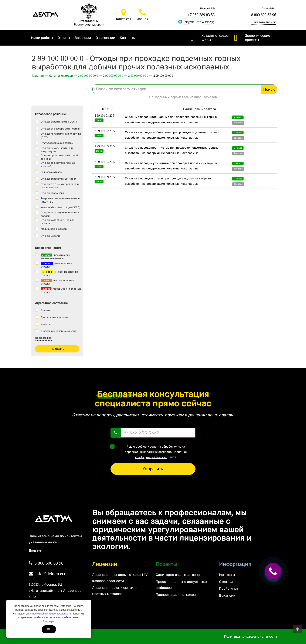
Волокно (46, 310)
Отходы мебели (50, 236)
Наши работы (42, 38)
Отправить (153, 469)
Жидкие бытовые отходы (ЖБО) (60, 207)
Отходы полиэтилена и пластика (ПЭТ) (61, 135)
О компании (105, 38)
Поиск (269, 89)
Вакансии (83, 38)
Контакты (128, 38)
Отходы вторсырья (52, 193)
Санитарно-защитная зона (178, 575)
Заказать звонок (264, 22)
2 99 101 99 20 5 (105, 177)
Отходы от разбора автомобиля (60, 129)
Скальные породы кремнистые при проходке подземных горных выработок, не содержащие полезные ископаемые (171, 150)
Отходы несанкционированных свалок (60, 214)
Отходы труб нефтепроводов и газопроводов (60, 186)
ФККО (108, 109)
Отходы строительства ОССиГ (59, 122)
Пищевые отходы (52, 172)
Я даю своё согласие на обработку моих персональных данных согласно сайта (150, 452)
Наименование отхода (200, 109)
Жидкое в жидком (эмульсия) (59, 331)
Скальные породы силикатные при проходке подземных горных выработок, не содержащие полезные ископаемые (171, 120)
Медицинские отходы (54, 229)
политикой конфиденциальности (52, 614)
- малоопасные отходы (56, 265)
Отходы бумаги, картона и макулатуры (57, 150)
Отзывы (64, 38)
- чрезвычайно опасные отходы (61, 290)
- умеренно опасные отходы (60, 273)
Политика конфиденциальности (250, 636)
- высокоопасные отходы (57, 282)
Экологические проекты (258, 38)
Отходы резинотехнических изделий (58, 165)
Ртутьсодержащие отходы (57, 143)
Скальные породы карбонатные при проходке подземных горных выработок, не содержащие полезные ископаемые (172, 135)
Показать (57, 349)
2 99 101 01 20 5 (105, 116)
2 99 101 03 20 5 (105, 146)
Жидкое (46, 324)
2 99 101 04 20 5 (105, 162)
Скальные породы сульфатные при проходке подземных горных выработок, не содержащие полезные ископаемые (171, 166)
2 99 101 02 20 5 (105, 131)
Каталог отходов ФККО (215, 38)
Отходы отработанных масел (59, 179)
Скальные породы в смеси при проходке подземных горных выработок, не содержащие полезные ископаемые (168, 181)
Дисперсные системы (54, 317)
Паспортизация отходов (176, 595)
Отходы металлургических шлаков (57, 222)
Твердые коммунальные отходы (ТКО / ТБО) (60, 200)
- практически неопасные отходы (55, 257)
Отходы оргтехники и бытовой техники (59, 157)
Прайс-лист (229, 588)
